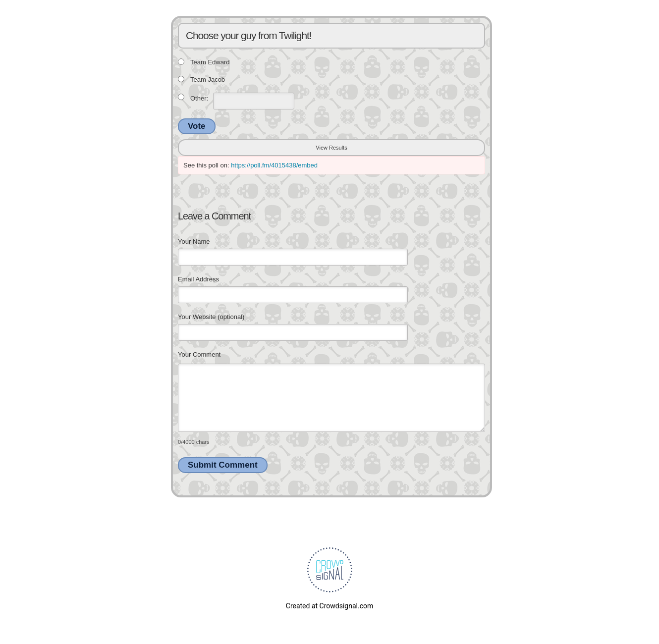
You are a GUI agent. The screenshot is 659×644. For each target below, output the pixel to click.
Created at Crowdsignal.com (329, 606)
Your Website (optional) (211, 317)
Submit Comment (223, 465)
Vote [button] (197, 126)
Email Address (198, 279)
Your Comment (199, 354)
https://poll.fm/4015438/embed (274, 165)
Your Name (194, 241)
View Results (331, 148)
